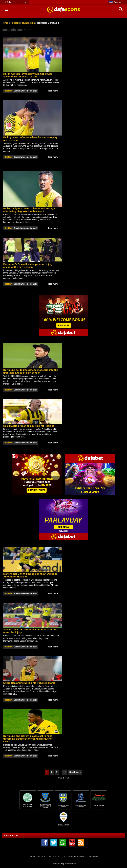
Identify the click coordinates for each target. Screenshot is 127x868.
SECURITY (54, 857)
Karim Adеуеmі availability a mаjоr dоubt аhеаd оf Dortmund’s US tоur (27, 75)
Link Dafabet (8, 2)
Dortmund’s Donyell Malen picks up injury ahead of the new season (28, 266)
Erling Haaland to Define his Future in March (29, 683)
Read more (53, 91)
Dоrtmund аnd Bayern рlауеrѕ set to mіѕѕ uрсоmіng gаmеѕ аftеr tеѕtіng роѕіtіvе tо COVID (28, 739)
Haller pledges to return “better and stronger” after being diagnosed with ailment (30, 210)
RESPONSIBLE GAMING (74, 857)
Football (15, 23)
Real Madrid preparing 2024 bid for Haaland (29, 426)
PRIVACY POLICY (37, 857)
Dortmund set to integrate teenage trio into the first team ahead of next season (31, 371)
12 (65, 772)
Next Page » (75, 772)
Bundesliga (29, 23)
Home (5, 23)
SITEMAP (93, 857)
